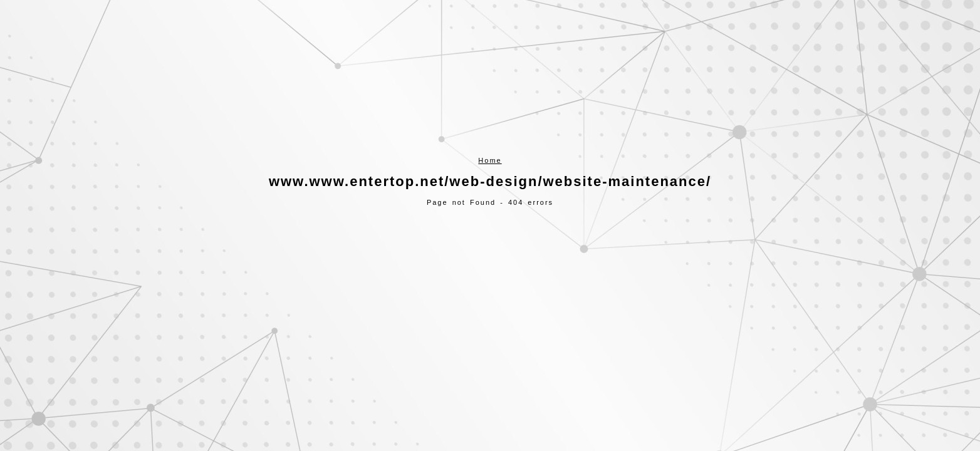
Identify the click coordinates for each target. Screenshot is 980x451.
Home (490, 160)
